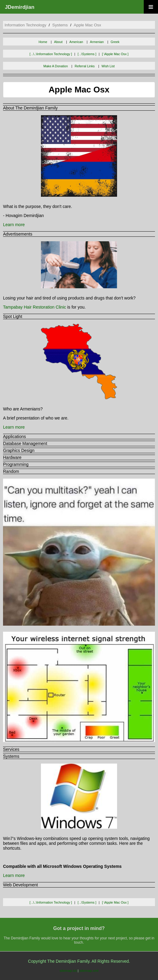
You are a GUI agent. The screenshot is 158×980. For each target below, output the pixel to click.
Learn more (14, 225)
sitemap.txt (68, 970)
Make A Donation (56, 66)
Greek (115, 42)
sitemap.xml (89, 970)
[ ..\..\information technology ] (51, 54)
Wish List (108, 66)
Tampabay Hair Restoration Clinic (35, 307)
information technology (25, 25)
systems (60, 25)
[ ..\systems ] (87, 54)
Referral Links (85, 66)
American (76, 42)
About (58, 42)
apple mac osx (87, 25)
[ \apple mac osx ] (115, 54)
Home (43, 42)
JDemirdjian (20, 7)
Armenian (97, 42)
